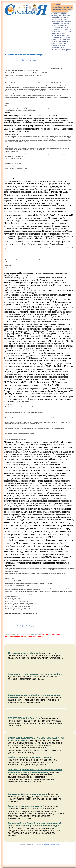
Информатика (57, 21)
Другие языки (57, 19)
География (56, 17)
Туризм (65, 41)
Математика (63, 25)
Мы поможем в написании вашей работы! (27, 637)
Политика (55, 33)
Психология (56, 35)
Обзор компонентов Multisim (23, 653)
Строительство (64, 39)
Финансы (55, 45)
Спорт (54, 39)
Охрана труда (57, 31)
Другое (66, 19)
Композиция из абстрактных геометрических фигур (36, 674)
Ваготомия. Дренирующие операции (27, 794)
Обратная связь (60, 10)
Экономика (56, 50)
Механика (55, 29)
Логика (54, 25)
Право (63, 33)
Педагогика (68, 31)
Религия (65, 35)
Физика (54, 43)
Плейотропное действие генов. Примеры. (30, 757)
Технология (56, 41)
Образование (66, 29)
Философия (63, 43)
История (67, 21)
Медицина (56, 27)
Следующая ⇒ (33, 60)
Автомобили (61, 13)
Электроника (67, 50)
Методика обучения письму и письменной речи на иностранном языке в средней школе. (35, 771)
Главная (56, 5)
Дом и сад (65, 17)
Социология (65, 37)
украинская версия (55, 845)
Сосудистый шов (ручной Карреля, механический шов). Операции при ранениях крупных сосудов (35, 824)
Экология (64, 47)
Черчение (55, 47)
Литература (65, 23)
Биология (66, 15)
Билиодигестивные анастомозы (25, 806)
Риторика (55, 37)
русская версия (46, 845)
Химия (63, 45)
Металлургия (66, 27)
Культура (55, 23)
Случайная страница (62, 7)
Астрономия (56, 15)
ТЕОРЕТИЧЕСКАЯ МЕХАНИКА (24, 718)
